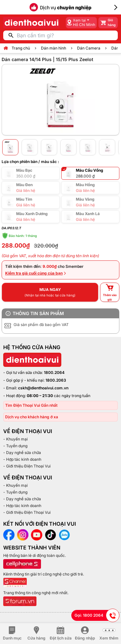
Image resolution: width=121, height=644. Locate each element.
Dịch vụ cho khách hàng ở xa (32, 417)
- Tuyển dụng (15, 446)
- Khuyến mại (15, 439)
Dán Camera (89, 48)
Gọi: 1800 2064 (97, 615)
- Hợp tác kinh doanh (22, 459)
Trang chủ (21, 48)
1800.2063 (56, 380)
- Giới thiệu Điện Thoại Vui (27, 466)
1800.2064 (54, 372)
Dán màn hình (54, 48)
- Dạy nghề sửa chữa (22, 453)
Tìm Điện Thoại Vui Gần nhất (31, 405)
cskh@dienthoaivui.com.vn (43, 388)
